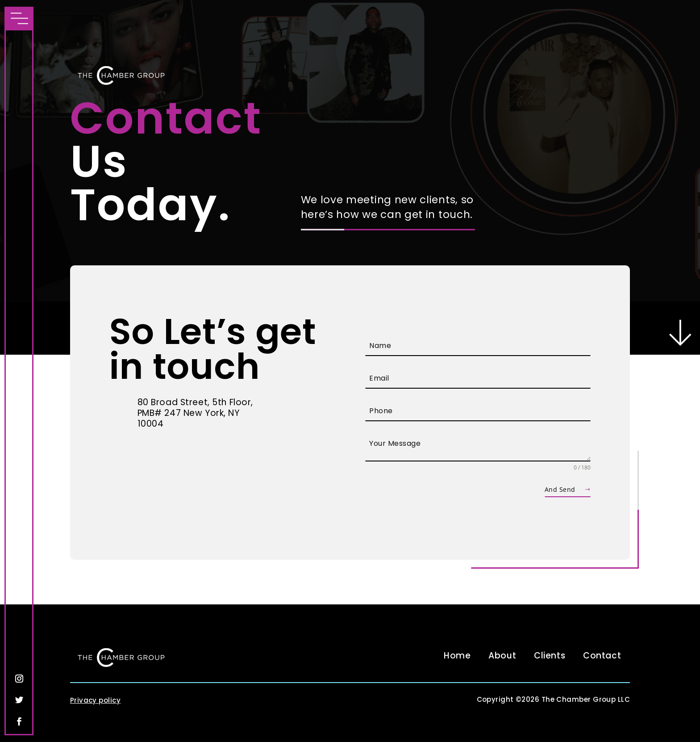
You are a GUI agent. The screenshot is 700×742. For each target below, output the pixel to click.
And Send (560, 489)
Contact (602, 656)
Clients (550, 656)
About (502, 656)
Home (457, 656)
